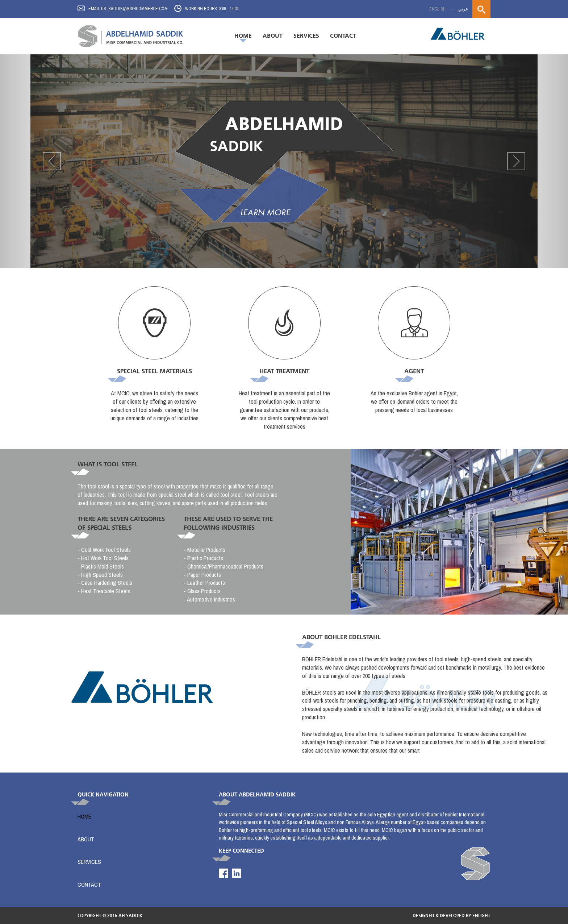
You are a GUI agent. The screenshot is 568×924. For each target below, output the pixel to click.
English (437, 9)
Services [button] (306, 36)
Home (243, 36)
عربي (463, 9)
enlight (481, 915)
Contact (343, 36)
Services (89, 862)
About (273, 36)
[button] (43, 161)
